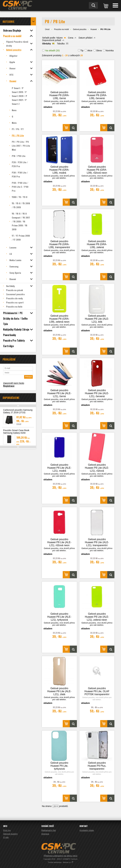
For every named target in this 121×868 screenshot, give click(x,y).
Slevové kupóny (10, 834)
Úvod (47, 29)
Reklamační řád (49, 830)
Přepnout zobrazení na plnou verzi (60, 856)
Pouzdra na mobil (61, 29)
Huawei (94, 29)
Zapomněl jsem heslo (14, 383)
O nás (6, 837)
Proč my (7, 830)
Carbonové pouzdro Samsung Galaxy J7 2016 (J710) (18, 411)
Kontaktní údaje (87, 830)
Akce (90, 51)
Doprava (45, 834)
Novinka (110, 51)
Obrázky (47, 44)
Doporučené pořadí (52, 40)
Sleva (99, 51)
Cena (71, 38)
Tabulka (61, 44)
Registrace (9, 386)
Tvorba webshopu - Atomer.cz (60, 862)
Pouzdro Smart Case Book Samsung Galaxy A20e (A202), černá (16, 433)
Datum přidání (86, 38)
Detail (19, 424)
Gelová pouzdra (80, 29)
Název (60, 38)
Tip (82, 51)
